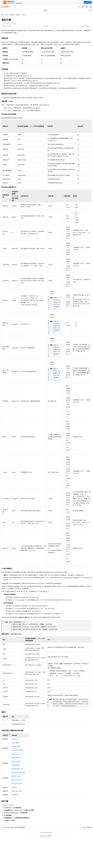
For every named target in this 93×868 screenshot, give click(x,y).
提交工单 (16, 81)
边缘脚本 (56, 44)
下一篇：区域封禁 (86, 827)
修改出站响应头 (16, 746)
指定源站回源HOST (18, 769)
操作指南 (12, 15)
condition (31, 126)
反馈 (49, 836)
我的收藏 (87, 26)
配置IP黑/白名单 (17, 780)
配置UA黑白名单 (17, 784)
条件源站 (14, 739)
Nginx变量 (32, 550)
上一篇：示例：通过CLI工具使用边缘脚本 (13, 827)
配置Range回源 (17, 791)
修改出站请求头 (16, 758)
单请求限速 (15, 795)
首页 (3, 15)
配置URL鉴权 (16, 776)
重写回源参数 (16, 765)
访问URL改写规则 (17, 750)
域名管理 (18, 15)
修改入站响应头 (16, 761)
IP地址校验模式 (56, 306)
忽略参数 (14, 787)
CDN (7, 15)
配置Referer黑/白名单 (18, 772)
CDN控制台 (10, 805)
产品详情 (46, 26)
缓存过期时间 (16, 743)
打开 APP (88, 2)
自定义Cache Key (17, 754)
